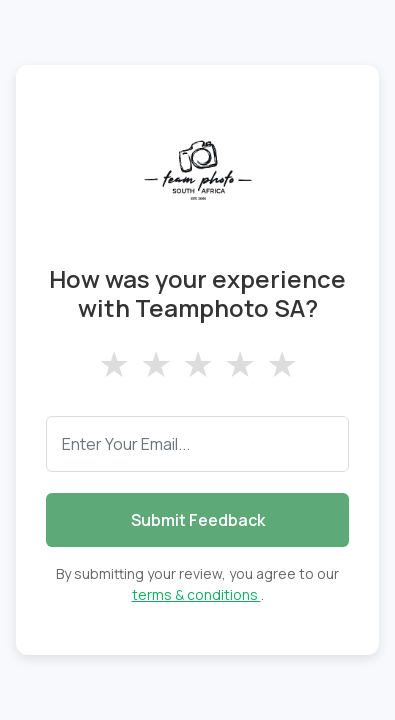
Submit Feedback (198, 520)
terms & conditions (196, 594)
